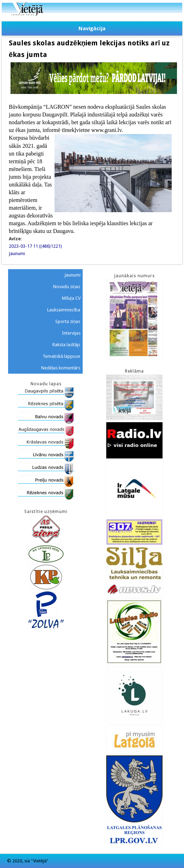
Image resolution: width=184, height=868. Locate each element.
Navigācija (92, 28)
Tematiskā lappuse (61, 356)
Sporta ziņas (68, 321)
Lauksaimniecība (64, 310)
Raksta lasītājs (66, 345)
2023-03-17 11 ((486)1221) (35, 246)
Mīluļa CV (71, 298)
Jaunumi (17, 254)
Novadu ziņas (67, 287)
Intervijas (71, 333)
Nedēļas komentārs (61, 368)
